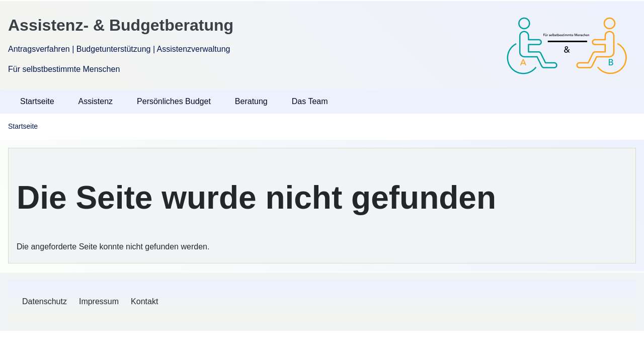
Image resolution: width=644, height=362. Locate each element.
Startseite (23, 126)
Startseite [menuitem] (37, 101)
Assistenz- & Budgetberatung (121, 25)
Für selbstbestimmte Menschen (64, 69)
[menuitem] (45, 302)
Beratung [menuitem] (251, 101)
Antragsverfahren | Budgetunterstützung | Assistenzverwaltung (119, 49)
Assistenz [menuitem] (96, 101)
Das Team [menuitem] (310, 101)
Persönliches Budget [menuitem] (174, 101)
